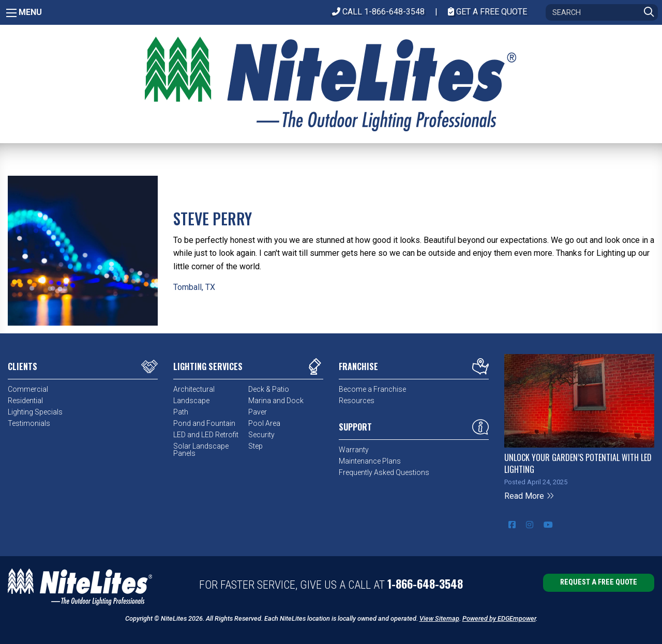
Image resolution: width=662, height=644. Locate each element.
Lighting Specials (35, 412)
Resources (357, 401)
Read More (529, 496)
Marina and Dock (276, 401)
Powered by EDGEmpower (499, 618)
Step (255, 446)
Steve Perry (213, 218)
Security (261, 435)
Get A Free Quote (487, 12)
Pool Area (264, 423)
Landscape (191, 401)
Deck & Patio (269, 389)
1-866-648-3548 (425, 584)
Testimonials (29, 423)
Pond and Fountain (204, 423)
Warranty (354, 450)
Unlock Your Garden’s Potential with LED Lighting (578, 463)
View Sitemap (439, 618)
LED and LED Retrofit (206, 435)
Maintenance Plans (370, 461)
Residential (25, 401)
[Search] (602, 12)
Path (181, 412)
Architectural (194, 389)
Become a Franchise (372, 389)
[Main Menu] (11, 13)
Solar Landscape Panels (201, 450)
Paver (258, 412)
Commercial (28, 389)
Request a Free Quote (599, 582)
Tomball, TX (194, 287)
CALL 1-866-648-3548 (378, 12)
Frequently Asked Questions (384, 472)
